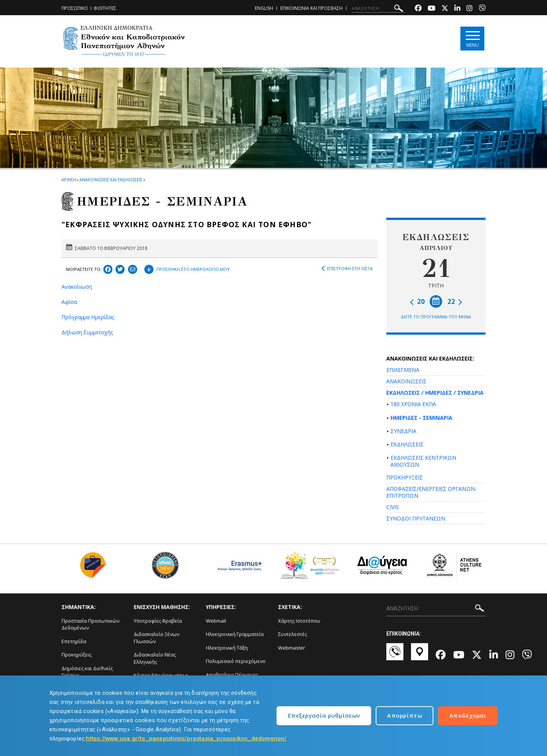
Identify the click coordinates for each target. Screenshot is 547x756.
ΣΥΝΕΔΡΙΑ (403, 431)
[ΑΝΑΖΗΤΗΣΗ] (379, 8)
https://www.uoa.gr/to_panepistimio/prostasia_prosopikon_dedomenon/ (186, 739)
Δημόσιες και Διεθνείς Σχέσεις (87, 672)
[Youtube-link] (432, 9)
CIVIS (393, 507)
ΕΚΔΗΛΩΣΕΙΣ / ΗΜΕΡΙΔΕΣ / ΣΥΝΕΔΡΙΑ (435, 393)
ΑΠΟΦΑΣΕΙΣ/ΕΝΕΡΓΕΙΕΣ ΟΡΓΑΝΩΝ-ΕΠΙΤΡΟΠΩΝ (432, 492)
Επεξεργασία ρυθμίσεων (324, 715)
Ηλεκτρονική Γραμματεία (235, 634)
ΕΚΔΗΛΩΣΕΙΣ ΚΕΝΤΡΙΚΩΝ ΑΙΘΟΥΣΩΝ (423, 461)
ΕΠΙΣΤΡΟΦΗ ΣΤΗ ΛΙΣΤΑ (347, 269)
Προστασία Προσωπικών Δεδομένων (90, 624)
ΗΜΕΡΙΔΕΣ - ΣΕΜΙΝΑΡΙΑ (421, 418)
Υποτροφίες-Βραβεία (158, 621)
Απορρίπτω (405, 715)
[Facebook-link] (418, 9)
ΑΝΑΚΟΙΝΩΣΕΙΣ (406, 381)
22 (455, 301)
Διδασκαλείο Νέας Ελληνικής (155, 658)
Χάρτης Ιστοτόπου (299, 621)
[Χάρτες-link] (420, 655)
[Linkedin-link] (457, 9)
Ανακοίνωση (77, 287)
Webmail (216, 621)
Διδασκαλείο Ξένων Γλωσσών (157, 638)
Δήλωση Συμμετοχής (87, 332)
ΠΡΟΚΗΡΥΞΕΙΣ (405, 477)
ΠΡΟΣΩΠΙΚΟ (75, 8)
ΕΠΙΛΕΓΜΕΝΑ (403, 370)
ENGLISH (264, 8)
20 (417, 301)
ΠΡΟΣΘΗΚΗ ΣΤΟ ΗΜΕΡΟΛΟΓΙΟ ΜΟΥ (187, 268)
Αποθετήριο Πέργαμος (232, 675)
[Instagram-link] (470, 9)
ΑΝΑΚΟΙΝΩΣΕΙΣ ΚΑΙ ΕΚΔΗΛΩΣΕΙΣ (111, 180)
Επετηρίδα (74, 641)
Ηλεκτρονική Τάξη (227, 648)
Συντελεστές (292, 634)
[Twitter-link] (445, 9)
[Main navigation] (472, 39)
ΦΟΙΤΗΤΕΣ (105, 8)
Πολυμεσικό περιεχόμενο (236, 661)
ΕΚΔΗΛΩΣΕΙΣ (407, 444)
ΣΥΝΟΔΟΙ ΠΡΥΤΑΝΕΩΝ (416, 518)
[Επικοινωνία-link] (395, 655)
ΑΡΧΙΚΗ (69, 180)
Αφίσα (69, 302)
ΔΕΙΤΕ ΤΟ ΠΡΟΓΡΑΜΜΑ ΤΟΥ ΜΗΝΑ (436, 317)
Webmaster (292, 648)
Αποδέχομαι (468, 715)
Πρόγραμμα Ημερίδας (88, 317)
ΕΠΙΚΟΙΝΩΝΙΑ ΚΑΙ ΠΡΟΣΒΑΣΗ (311, 8)
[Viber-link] (482, 9)
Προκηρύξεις (77, 655)
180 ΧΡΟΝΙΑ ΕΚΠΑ (413, 404)
